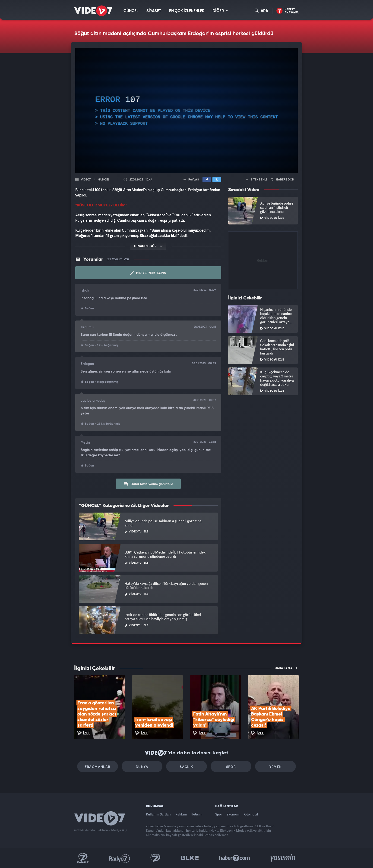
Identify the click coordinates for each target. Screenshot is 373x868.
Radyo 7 (119, 858)
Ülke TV (190, 858)
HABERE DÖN (283, 180)
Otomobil (251, 814)
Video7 (86, 180)
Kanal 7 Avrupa (155, 858)
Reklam (181, 814)
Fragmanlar (98, 767)
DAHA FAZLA (286, 668)
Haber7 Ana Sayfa (288, 11)
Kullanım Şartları (158, 814)
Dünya (142, 767)
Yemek (276, 767)
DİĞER (220, 11)
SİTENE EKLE (257, 180)
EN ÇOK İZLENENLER (187, 11)
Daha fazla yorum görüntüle (148, 484)
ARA (261, 11)
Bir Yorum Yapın (148, 273)
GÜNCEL (131, 11)
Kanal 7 (83, 858)
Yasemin (283, 858)
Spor (231, 767)
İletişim (197, 814)
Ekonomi (233, 814)
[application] (186, 110)
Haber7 (235, 858)
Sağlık (186, 767)
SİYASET (154, 11)
